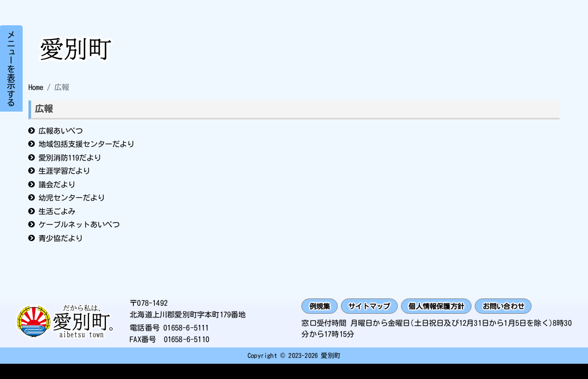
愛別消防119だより (70, 158)
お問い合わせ (518, 307)
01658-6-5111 (186, 329)
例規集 (321, 307)
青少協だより (61, 238)
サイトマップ (374, 307)
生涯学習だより (64, 171)
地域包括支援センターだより (86, 144)
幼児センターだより (72, 198)
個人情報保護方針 (446, 307)
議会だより (57, 184)
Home (36, 87)
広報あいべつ (61, 131)
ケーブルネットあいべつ (79, 225)
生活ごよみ (57, 211)
